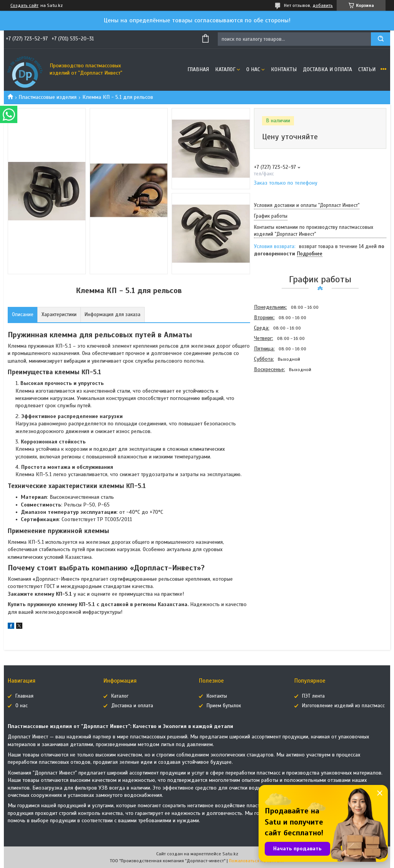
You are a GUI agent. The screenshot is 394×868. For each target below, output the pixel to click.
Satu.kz (230, 854)
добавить (323, 5)
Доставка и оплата (327, 69)
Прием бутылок (224, 706)
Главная (198, 69)
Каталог (225, 69)
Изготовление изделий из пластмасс (343, 706)
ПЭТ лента (313, 696)
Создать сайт (24, 5)
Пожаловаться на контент (256, 861)
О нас (253, 69)
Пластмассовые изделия (48, 97)
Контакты (284, 69)
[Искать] (381, 39)
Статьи (367, 69)
